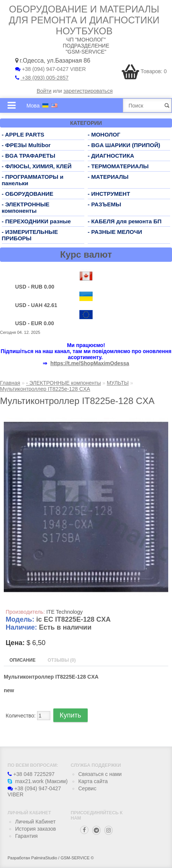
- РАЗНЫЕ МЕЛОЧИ (115, 232)
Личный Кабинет (35, 822)
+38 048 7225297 (31, 774)
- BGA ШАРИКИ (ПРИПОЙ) (124, 145)
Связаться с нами (100, 774)
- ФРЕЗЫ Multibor (26, 145)
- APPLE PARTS (23, 134)
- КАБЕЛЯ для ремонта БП (125, 221)
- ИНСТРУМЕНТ (109, 194)
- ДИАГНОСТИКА (111, 156)
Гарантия (26, 836)
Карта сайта (93, 781)
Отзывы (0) (62, 660)
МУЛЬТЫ (118, 383)
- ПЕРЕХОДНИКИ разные (36, 221)
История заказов (36, 829)
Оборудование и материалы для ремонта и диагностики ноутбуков (84, 20)
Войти (44, 91)
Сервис (87, 788)
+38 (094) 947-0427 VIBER (50, 69)
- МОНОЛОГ (104, 134)
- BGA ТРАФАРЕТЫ (29, 156)
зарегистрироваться (88, 91)
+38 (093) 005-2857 (42, 78)
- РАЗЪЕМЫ (104, 204)
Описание (22, 660)
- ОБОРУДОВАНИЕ (28, 194)
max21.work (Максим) (38, 781)
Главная (10, 383)
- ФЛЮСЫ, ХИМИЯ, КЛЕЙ (37, 166)
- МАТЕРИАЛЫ (108, 177)
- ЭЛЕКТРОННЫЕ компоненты (26, 207)
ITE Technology (64, 612)
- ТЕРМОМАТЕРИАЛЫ (118, 166)
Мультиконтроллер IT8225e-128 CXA (45, 389)
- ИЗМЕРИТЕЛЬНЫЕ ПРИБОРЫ (30, 235)
